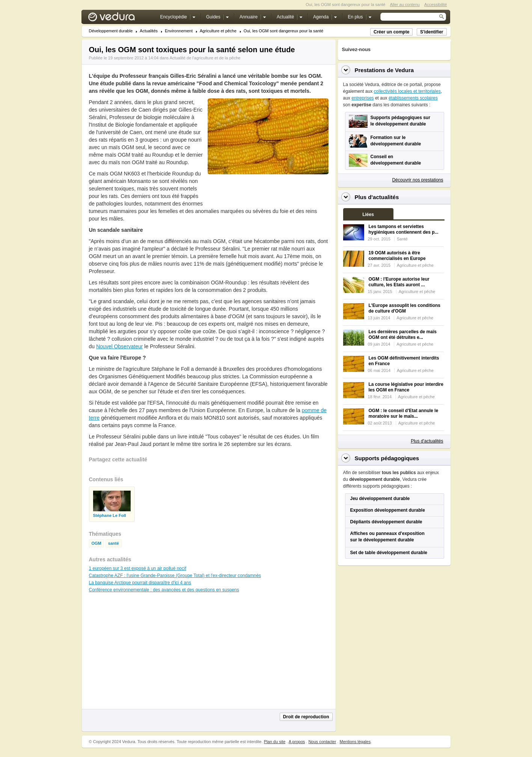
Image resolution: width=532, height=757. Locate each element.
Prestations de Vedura (384, 70)
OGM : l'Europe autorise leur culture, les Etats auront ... (399, 282)
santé (114, 543)
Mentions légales (355, 742)
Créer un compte (391, 32)
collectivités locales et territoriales (407, 91)
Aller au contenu (405, 5)
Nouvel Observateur (120, 346)
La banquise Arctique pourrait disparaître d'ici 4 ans (140, 583)
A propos (297, 742)
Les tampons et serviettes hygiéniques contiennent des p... (404, 229)
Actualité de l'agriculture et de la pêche (205, 58)
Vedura (120, 19)
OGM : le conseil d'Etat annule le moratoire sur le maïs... (404, 413)
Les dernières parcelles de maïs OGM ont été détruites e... (403, 335)
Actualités (149, 31)
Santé (402, 239)
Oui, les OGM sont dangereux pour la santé (283, 31)
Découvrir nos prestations (417, 180)
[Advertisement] (268, 191)
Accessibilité (436, 5)
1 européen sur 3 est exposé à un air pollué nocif (138, 568)
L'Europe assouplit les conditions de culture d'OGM (405, 308)
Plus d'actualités (427, 441)
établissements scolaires (413, 98)
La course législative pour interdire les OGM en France (406, 387)
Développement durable (111, 31)
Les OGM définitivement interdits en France (404, 361)
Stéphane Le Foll (110, 516)
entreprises (362, 98)
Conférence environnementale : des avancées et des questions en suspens (164, 590)
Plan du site (275, 742)
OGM (96, 543)
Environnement (179, 31)
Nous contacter (322, 742)
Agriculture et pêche (218, 31)
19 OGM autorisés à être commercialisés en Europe (397, 256)
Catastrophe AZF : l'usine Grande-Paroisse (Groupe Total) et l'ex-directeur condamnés (175, 576)
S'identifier (432, 32)
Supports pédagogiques (387, 458)
